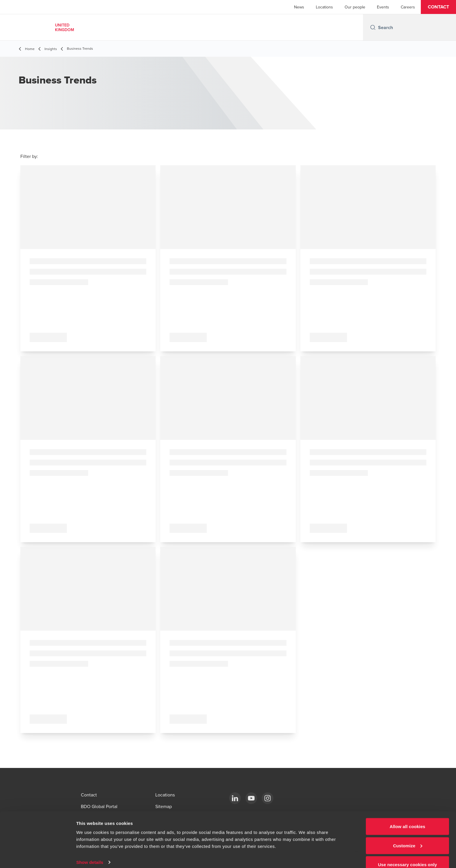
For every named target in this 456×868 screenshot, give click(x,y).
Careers (408, 7)
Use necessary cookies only (408, 852)
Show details (90, 850)
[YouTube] (251, 798)
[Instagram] (268, 798)
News (299, 7)
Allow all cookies (408, 814)
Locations (324, 7)
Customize (408, 834)
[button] (438, 7)
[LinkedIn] (235, 798)
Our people (355, 7)
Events (383, 7)
